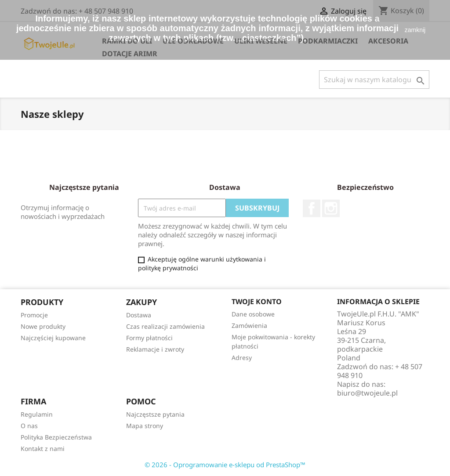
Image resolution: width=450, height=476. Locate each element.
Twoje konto (257, 302)
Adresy (242, 358)
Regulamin (37, 414)
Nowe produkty (43, 326)
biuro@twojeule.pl (367, 393)
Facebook (312, 208)
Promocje (34, 315)
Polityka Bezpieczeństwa (56, 437)
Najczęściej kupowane (53, 338)
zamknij (415, 30)
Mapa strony (145, 426)
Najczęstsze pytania (155, 414)
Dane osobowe (253, 314)
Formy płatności (149, 338)
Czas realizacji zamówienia (165, 326)
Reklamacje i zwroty (155, 349)
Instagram (331, 208)
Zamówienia (249, 325)
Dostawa (139, 315)
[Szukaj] (374, 80)
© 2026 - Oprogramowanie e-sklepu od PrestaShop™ (225, 465)
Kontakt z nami (43, 449)
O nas (29, 426)
